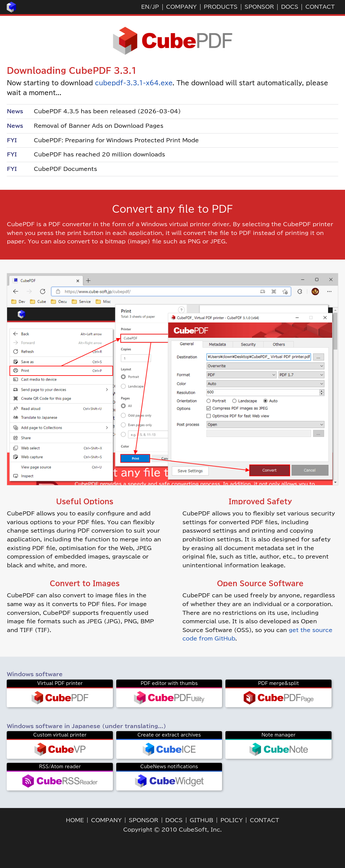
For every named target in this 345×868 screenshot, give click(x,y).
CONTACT (320, 7)
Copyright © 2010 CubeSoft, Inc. (173, 830)
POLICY (231, 820)
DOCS (290, 7)
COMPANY (181, 7)
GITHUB (201, 820)
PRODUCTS (221, 7)
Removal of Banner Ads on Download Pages (98, 126)
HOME (75, 820)
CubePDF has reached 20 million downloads (99, 154)
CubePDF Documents (65, 169)
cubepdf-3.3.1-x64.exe (134, 83)
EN (145, 7)
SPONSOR (259, 7)
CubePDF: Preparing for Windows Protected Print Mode (116, 140)
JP (155, 7)
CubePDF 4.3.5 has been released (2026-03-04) (107, 111)
